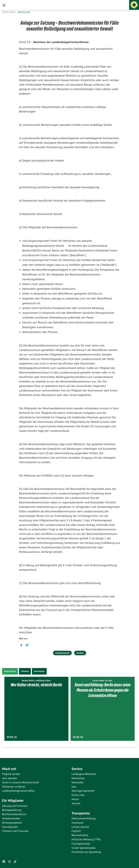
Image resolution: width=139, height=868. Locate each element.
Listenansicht (62, 653)
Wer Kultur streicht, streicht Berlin (36, 685)
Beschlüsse (24, 12)
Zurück (80, 653)
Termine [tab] (25, 671)
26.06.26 (78, 737)
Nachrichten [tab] (10, 671)
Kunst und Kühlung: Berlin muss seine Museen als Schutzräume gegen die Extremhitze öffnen (103, 690)
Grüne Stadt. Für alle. (103, 681)
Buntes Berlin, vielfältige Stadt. (36, 681)
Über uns (23, 639)
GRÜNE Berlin (9, 12)
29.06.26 (12, 737)
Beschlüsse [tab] (39, 671)
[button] (21, 645)
